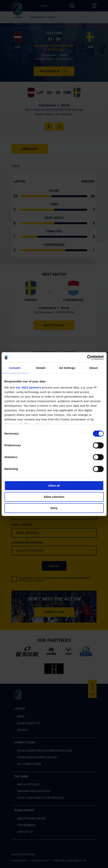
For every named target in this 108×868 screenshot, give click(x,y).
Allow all (54, 486)
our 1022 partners (28, 387)
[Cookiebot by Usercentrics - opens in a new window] (87, 357)
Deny (54, 508)
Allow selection (54, 497)
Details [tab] (41, 368)
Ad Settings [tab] (67, 368)
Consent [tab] (15, 368)
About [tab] (93, 368)
